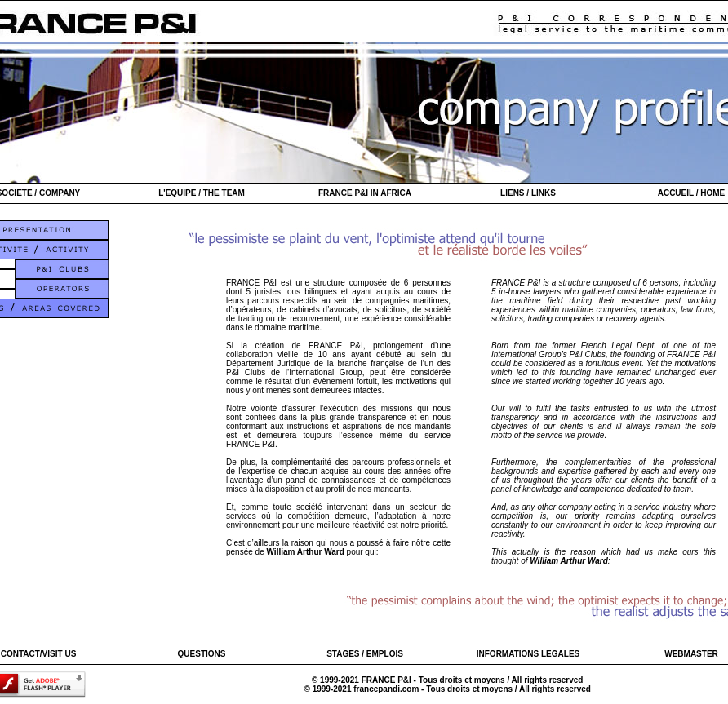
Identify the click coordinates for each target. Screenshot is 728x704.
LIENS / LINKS (528, 193)
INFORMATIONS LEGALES (528, 654)
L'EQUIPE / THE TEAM (202, 193)
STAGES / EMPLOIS (365, 654)
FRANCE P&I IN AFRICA (365, 193)
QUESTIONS (202, 654)
